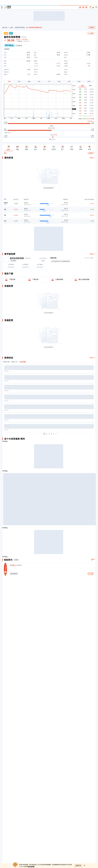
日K (19, 81)
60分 (89, 81)
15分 (69, 81)
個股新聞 (6, 362)
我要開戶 (92, 27)
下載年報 (35, 279)
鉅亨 (8, 7)
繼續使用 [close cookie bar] (78, 866)
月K (39, 81)
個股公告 (15, 362)
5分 (49, 81)
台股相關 (23, 362)
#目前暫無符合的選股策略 (60, 261)
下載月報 (12, 279)
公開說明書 (59, 279)
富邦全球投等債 (20, 27)
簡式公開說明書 (84, 279)
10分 (59, 81)
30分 (79, 81)
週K (29, 81)
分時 (9, 81)
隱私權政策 (31, 867)
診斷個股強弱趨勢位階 (35, 27)
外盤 (93, 119)
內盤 (80, 119)
